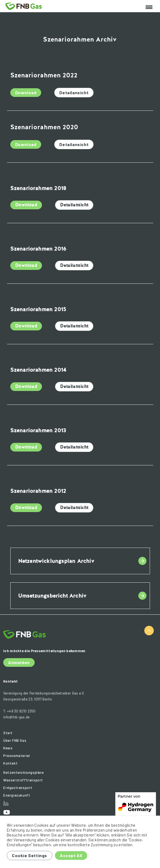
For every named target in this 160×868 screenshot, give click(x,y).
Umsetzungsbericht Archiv (52, 596)
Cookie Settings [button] (30, 855)
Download (26, 92)
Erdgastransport (18, 788)
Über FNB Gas (15, 740)
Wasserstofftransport (23, 780)
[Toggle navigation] (149, 7)
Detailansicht (74, 92)
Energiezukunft (17, 795)
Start (8, 733)
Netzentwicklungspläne (24, 772)
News (8, 748)
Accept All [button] (71, 855)
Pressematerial (17, 756)
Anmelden (19, 662)
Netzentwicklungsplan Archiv (56, 561)
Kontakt (10, 763)
